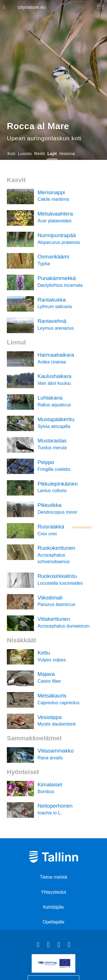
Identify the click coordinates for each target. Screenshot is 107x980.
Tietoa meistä (53, 877)
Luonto (25, 153)
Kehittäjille (53, 907)
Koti (11, 153)
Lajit (52, 153)
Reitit (40, 153)
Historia (67, 153)
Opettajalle (53, 922)
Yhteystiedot (53, 892)
